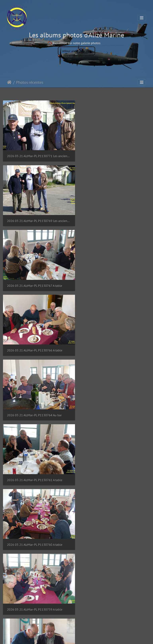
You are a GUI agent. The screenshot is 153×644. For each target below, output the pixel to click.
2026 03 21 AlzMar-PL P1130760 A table (35, 346)
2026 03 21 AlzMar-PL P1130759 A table (111, 346)
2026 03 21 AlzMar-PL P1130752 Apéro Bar (113, 538)
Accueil (9, 82)
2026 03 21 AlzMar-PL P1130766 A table (111, 219)
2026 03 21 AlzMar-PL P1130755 (30, 474)
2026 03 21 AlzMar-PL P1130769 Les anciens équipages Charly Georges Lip (115, 155)
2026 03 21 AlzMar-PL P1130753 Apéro (34, 538)
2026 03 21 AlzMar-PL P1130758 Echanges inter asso (38, 410)
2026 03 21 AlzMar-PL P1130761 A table (111, 283)
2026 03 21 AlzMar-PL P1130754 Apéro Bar (113, 474)
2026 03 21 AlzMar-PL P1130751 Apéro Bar (37, 602)
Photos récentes (30, 82)
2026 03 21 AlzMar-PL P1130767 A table (35, 219)
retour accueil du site (76, 51)
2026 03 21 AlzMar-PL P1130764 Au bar (34, 283)
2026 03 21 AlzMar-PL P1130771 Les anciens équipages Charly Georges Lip (38, 155)
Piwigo (85, 637)
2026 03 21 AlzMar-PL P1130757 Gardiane (113, 410)
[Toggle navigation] (142, 18)
